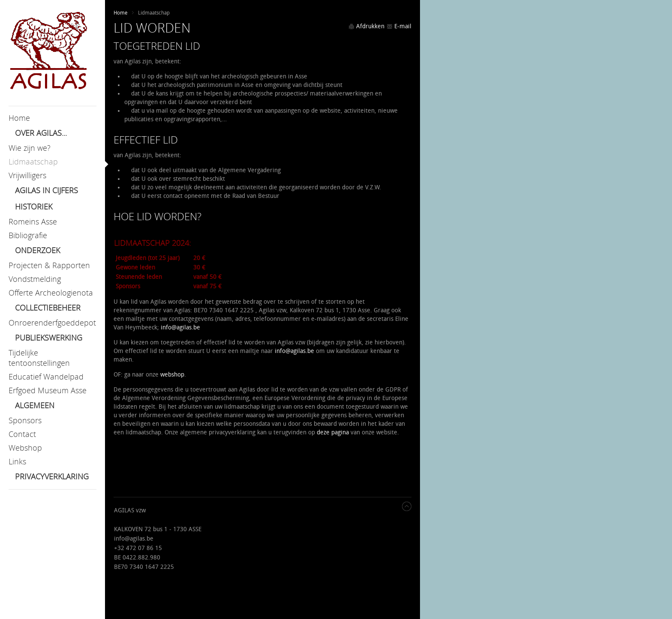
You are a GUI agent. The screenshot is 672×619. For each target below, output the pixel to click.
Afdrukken (366, 26)
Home (120, 13)
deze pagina (333, 432)
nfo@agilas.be (181, 327)
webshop (172, 375)
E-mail (399, 26)
